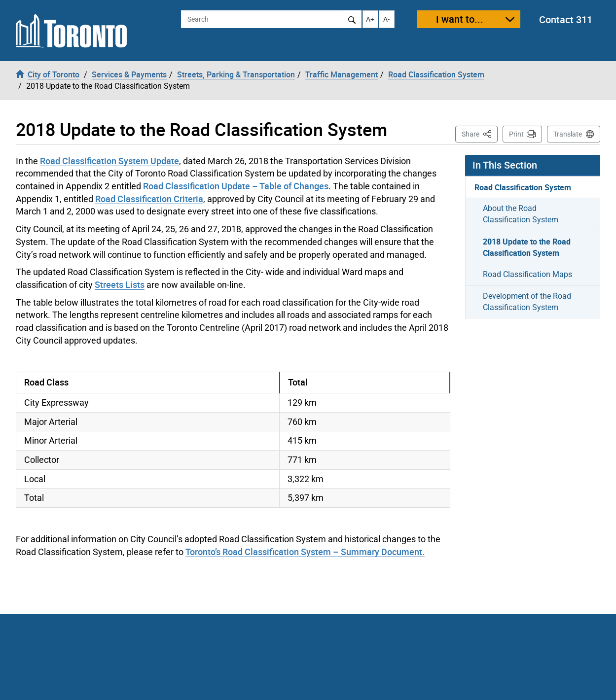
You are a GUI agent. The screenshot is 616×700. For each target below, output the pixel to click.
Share (480, 133)
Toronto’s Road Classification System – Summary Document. (305, 552)
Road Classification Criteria (149, 199)
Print (516, 134)
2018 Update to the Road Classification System (527, 247)
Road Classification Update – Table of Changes (236, 186)
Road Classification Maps (527, 274)
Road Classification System (523, 187)
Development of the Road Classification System (527, 302)
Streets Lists (120, 284)
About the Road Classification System (521, 214)
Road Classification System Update (109, 161)
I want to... (460, 19)
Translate (568, 134)
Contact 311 (566, 19)
